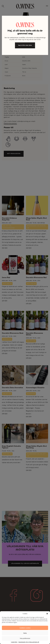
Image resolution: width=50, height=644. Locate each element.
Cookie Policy (14, 642)
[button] (47, 614)
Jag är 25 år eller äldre (25, 45)
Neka (25, 633)
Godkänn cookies (25, 628)
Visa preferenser (25, 638)
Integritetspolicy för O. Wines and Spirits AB (29, 642)
